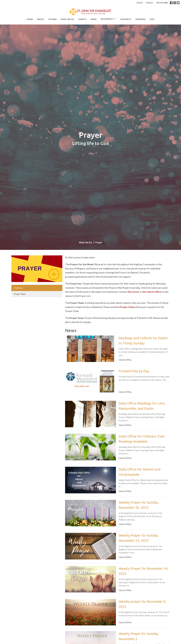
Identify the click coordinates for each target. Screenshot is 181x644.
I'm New (53, 19)
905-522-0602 (162, 3)
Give (152, 19)
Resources (108, 19)
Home (30, 19)
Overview (18, 288)
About (41, 19)
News (94, 19)
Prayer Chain (127, 307)
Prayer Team (20, 294)
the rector (133, 292)
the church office (152, 292)
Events (82, 19)
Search (139, 3)
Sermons (140, 19)
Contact (149, 3)
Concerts (126, 19)
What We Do (68, 19)
